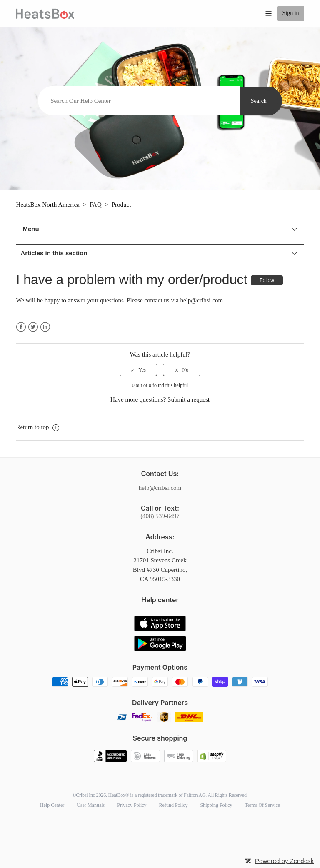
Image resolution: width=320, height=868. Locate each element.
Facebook (21, 327)
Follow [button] (267, 280)
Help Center (52, 805)
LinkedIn (45, 327)
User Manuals (91, 805)
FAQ (96, 205)
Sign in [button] (291, 13)
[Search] (139, 101)
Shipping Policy (216, 805)
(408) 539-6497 (160, 516)
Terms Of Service (262, 805)
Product (121, 205)
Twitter (33, 327)
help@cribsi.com (160, 488)
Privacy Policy (132, 805)
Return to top (37, 427)
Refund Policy (174, 805)
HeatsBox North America (47, 205)
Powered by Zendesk (284, 861)
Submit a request (189, 399)
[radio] (138, 370)
